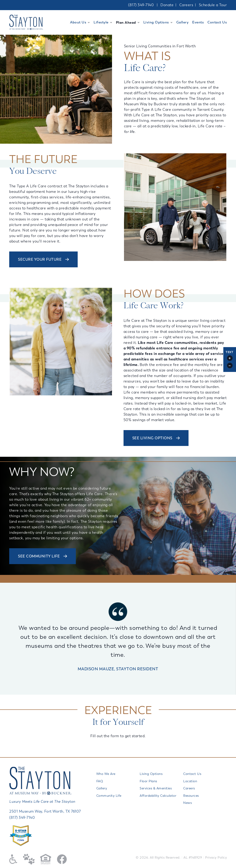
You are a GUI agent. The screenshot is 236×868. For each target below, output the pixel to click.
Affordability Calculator (158, 796)
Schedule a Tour (213, 5)
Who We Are (106, 774)
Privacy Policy (216, 858)
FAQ (100, 781)
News (187, 803)
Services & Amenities (156, 788)
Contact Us (217, 22)
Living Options (156, 22)
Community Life (109, 796)
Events (198, 22)
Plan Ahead (126, 22)
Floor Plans (148, 781)
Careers (186, 5)
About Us (78, 22)
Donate (167, 5)
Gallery (183, 22)
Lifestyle (101, 22)
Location (190, 781)
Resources (191, 796)
